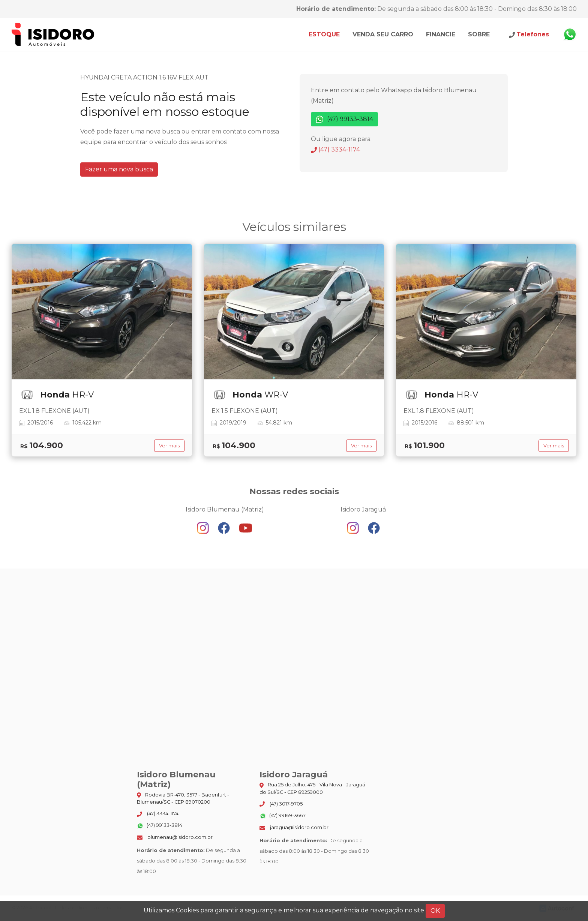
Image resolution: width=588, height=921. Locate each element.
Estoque (324, 34)
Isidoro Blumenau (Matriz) (53, 34)
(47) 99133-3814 (344, 119)
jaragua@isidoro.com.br (294, 827)
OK (435, 911)
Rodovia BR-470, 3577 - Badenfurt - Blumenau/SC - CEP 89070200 (183, 798)
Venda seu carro (383, 34)
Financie (441, 34)
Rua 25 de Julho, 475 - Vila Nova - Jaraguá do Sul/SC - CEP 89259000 (312, 788)
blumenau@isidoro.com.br (175, 837)
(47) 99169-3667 (283, 816)
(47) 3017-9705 (281, 804)
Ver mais (169, 446)
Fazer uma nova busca (119, 169)
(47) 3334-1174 (335, 149)
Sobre (479, 34)
